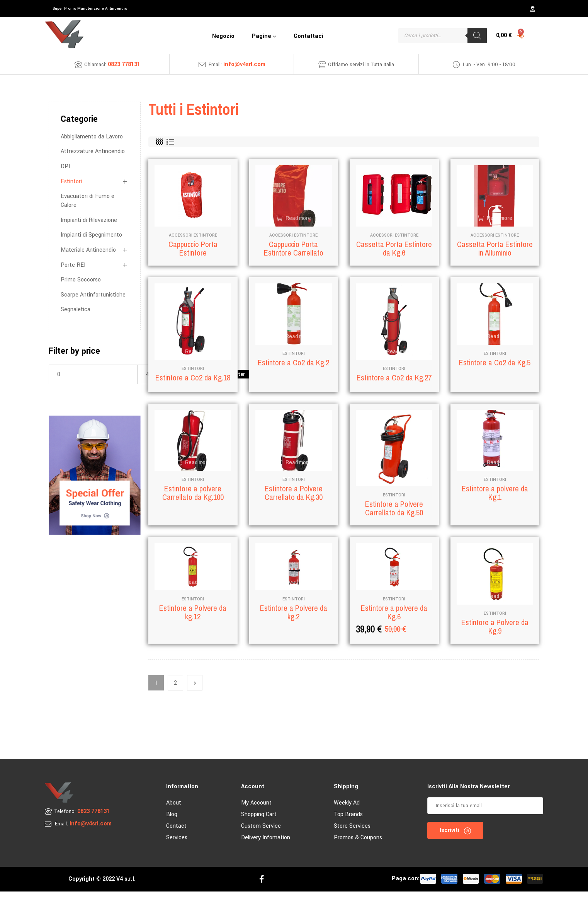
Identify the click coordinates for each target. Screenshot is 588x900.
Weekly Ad (347, 811)
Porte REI (73, 265)
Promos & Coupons (358, 846)
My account (256, 811)
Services (177, 846)
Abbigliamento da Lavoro (92, 137)
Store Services (352, 834)
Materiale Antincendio (88, 250)
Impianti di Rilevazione (89, 220)
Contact (176, 834)
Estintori (71, 182)
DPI (65, 166)
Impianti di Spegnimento (91, 235)
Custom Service (261, 834)
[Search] (477, 36)
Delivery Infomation (266, 846)
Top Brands (348, 823)
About (174, 811)
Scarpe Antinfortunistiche (93, 295)
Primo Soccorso (81, 280)
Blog (172, 823)
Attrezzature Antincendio (93, 151)
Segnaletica (76, 309)
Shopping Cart (259, 823)
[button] (90, 9)
